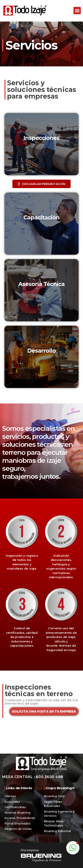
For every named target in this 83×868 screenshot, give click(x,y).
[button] (77, 11)
